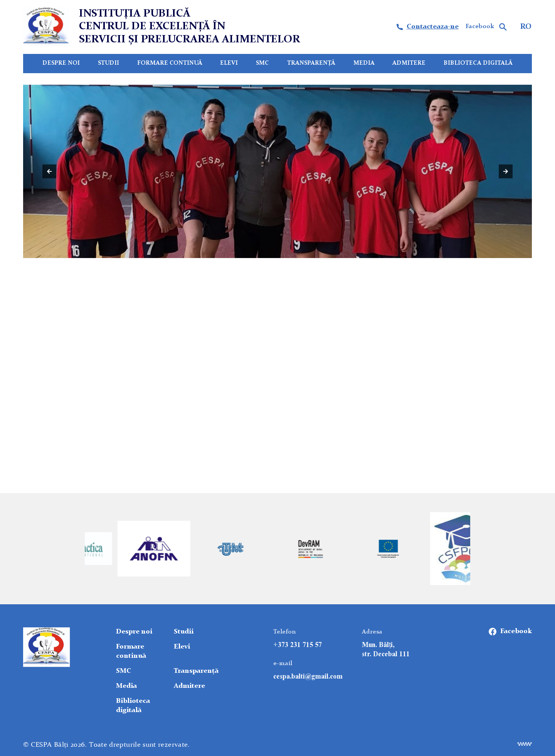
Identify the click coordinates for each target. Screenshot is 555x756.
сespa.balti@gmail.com (308, 676)
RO (526, 27)
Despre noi (61, 63)
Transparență (311, 63)
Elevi (229, 63)
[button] (49, 171)
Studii (108, 63)
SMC (262, 63)
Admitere (409, 63)
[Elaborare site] (525, 744)
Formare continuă (170, 63)
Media (364, 63)
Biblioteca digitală (478, 63)
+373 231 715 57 (298, 645)
